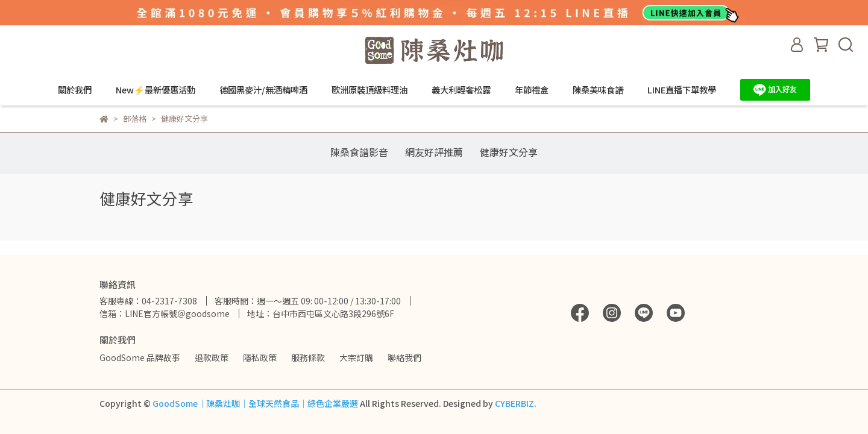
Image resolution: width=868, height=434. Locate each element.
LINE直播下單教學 (682, 90)
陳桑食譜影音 (359, 152)
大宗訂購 (356, 357)
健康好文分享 (509, 152)
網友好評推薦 (434, 152)
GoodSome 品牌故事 (140, 357)
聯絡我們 (404, 357)
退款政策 (212, 357)
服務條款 (308, 357)
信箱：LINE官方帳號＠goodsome (165, 313)
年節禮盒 (532, 90)
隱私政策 (260, 357)
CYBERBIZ (514, 403)
